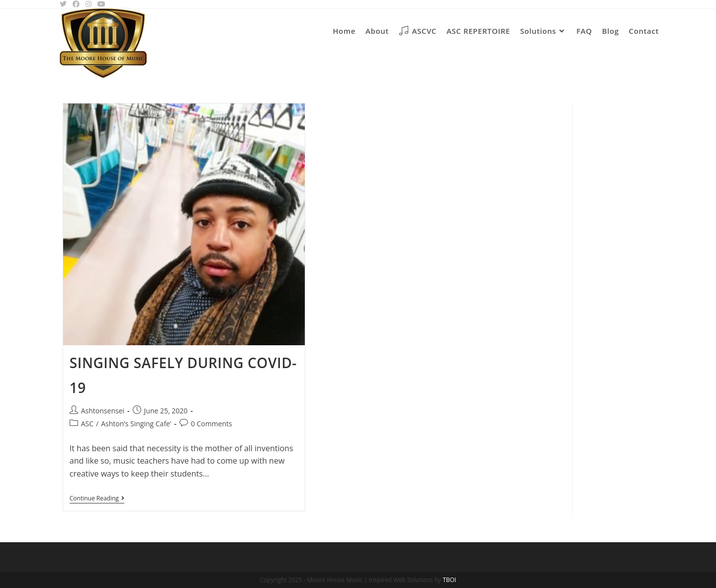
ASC (87, 424)
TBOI (449, 580)
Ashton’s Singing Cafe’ (136, 424)
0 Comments (212, 424)
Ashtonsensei (103, 411)
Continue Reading (97, 499)
